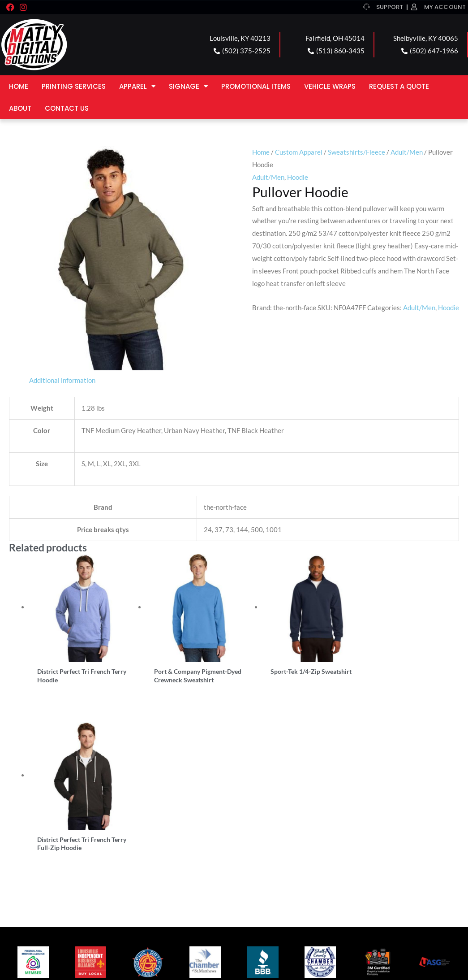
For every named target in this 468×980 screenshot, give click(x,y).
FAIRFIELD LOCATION (166, 842)
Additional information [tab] (62, 380)
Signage (188, 86)
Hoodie (298, 177)
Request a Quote (399, 86)
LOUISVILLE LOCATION (51, 842)
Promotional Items (256, 86)
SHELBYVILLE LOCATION (288, 842)
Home (19, 86)
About (20, 108)
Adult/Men (407, 152)
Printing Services (74, 86)
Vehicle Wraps (330, 86)
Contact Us (67, 108)
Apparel (137, 86)
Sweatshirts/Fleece (356, 152)
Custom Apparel (299, 152)
